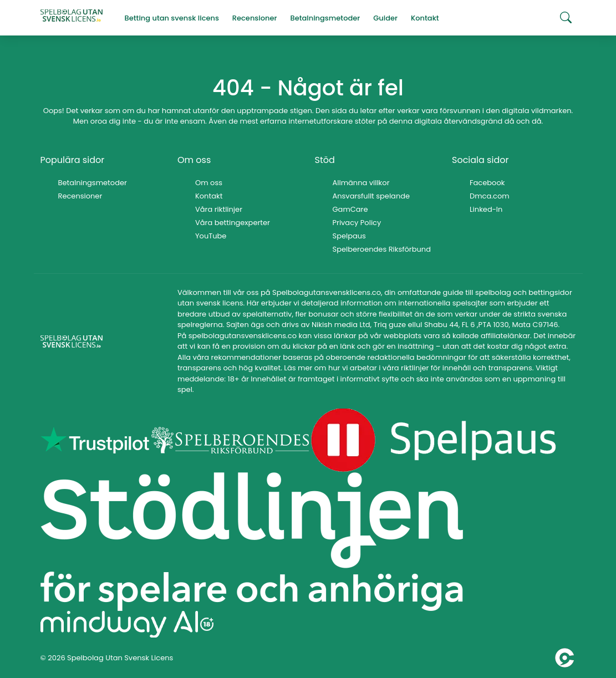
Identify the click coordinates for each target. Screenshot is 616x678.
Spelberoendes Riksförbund (382, 249)
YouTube (211, 236)
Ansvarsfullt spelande (371, 196)
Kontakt (209, 196)
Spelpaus (349, 236)
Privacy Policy (357, 223)
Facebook (487, 183)
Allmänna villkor (361, 183)
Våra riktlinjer (219, 209)
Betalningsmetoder (93, 183)
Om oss (209, 183)
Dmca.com (490, 196)
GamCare (350, 209)
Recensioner (80, 196)
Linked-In (486, 209)
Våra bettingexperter (233, 223)
